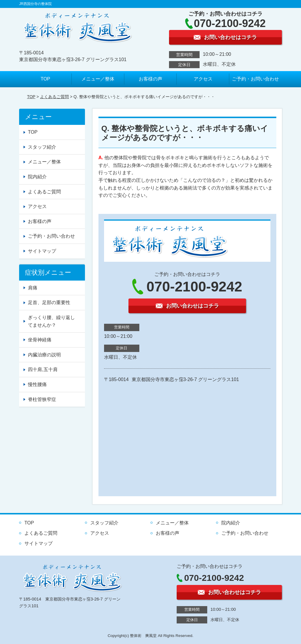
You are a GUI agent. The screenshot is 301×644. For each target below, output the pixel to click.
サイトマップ (42, 251)
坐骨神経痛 (40, 340)
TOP (45, 79)
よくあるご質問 (54, 97)
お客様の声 (150, 79)
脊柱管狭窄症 (42, 399)
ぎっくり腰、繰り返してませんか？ (51, 321)
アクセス (203, 79)
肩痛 (33, 288)
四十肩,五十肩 (43, 369)
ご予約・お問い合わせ (255, 79)
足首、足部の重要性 (49, 302)
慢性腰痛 (37, 384)
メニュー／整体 (98, 79)
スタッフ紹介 (42, 147)
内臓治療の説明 (44, 355)
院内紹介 (37, 177)
